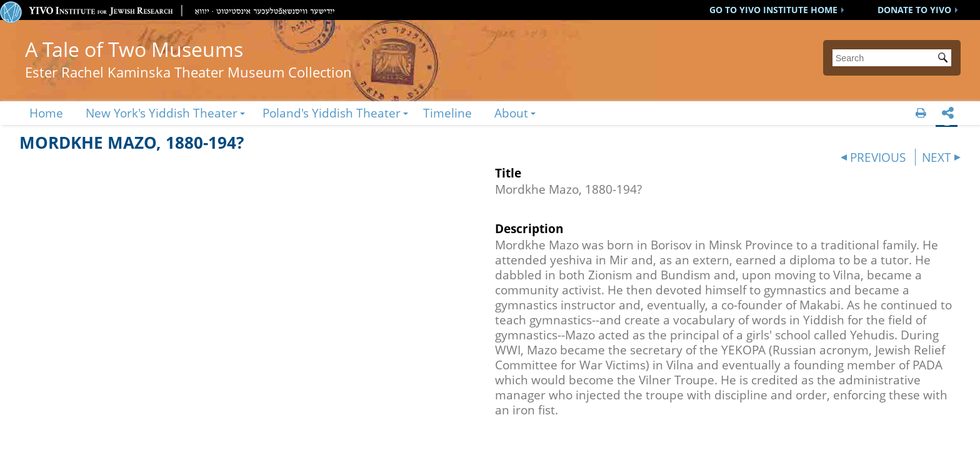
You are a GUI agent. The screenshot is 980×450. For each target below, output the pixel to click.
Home (46, 113)
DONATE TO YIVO (914, 10)
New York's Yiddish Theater (162, 113)
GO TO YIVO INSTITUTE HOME (773, 10)
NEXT (937, 157)
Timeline (447, 113)
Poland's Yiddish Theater (332, 113)
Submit (945, 59)
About (511, 113)
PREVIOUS (878, 157)
